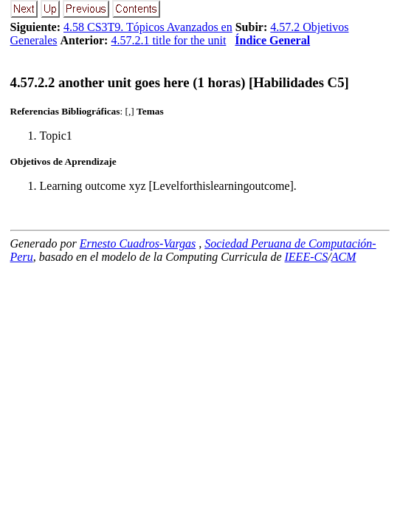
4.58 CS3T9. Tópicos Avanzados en (148, 27)
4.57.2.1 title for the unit (168, 40)
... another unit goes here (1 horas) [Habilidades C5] (180, 82)
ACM (344, 257)
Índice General (272, 40)
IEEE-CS (307, 257)
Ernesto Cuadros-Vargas (138, 243)
